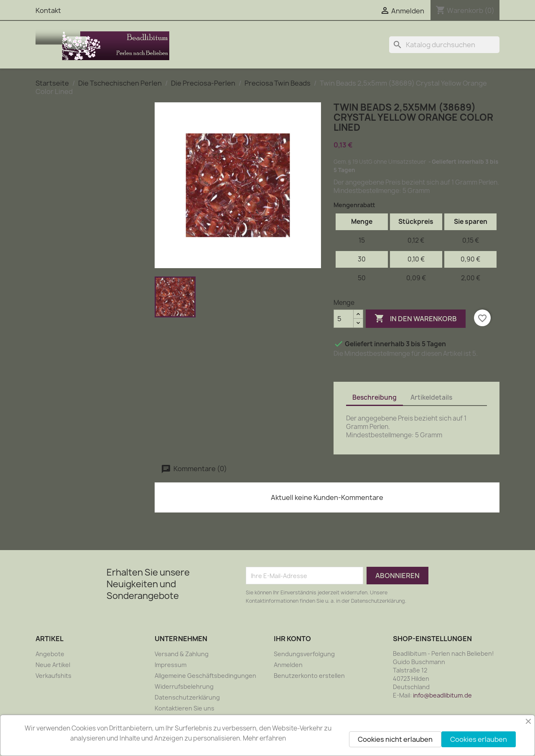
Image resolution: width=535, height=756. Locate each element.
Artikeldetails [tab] (431, 397)
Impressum (171, 665)
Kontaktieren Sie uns (185, 708)
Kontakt (48, 10)
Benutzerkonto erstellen (309, 676)
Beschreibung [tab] (374, 397)
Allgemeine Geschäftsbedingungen (205, 676)
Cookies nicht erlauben (395, 739)
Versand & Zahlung (182, 654)
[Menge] (344, 319)
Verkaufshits (53, 676)
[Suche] (444, 45)
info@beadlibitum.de (442, 695)
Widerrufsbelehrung (184, 686)
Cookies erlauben (479, 739)
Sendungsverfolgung (304, 654)
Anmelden (288, 665)
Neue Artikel (53, 665)
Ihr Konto (292, 639)
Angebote (50, 654)
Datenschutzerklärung (187, 697)
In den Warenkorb (416, 319)
